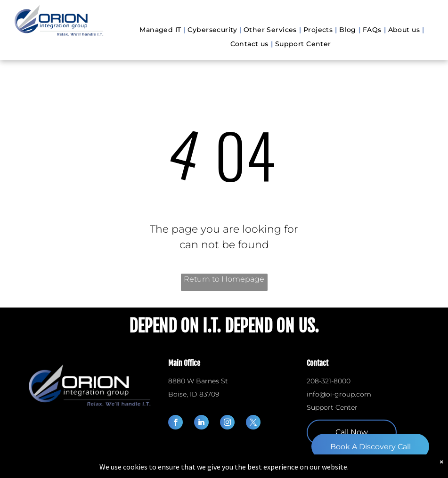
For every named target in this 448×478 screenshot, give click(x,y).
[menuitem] (161, 30)
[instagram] (227, 423)
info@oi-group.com (339, 394)
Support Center (332, 407)
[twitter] (253, 423)
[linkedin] (201, 423)
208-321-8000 (329, 381)
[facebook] (175, 423)
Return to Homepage (224, 279)
